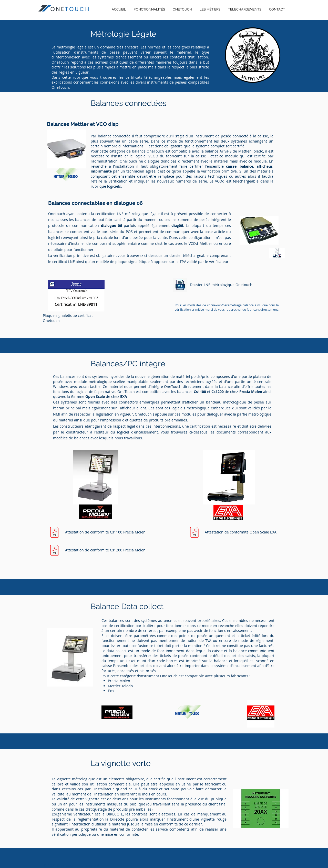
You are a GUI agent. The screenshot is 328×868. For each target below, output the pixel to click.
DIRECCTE (115, 814)
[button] (245, 9)
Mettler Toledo (251, 151)
